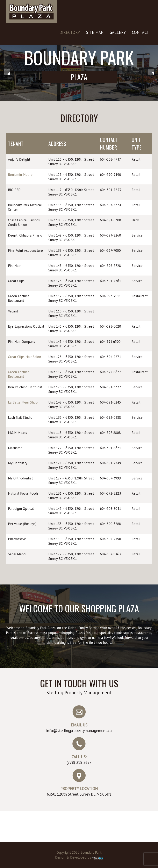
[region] (79, 73)
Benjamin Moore (20, 175)
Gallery (118, 32)
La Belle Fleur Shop (23, 402)
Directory (70, 32)
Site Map (95, 32)
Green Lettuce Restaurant (19, 374)
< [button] (7, 72)
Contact (140, 32)
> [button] (151, 72)
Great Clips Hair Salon (24, 357)
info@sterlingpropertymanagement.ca (79, 731)
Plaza (79, 77)
